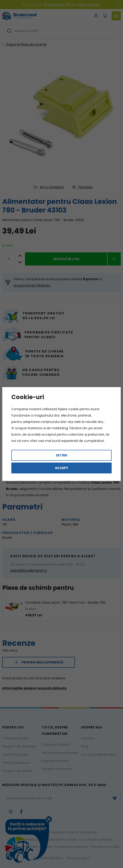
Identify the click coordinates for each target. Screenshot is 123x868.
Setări (61, 455)
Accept (62, 468)
